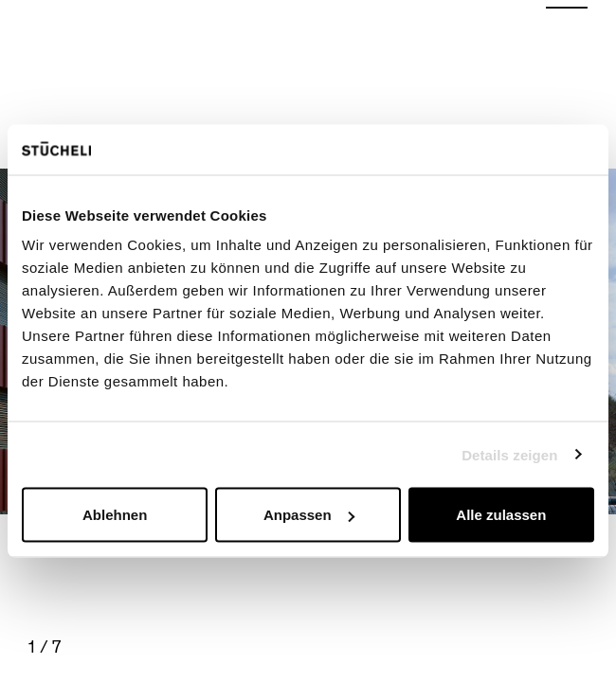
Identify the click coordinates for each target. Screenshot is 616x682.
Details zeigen (509, 454)
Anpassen (309, 515)
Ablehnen (115, 515)
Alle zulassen (501, 515)
